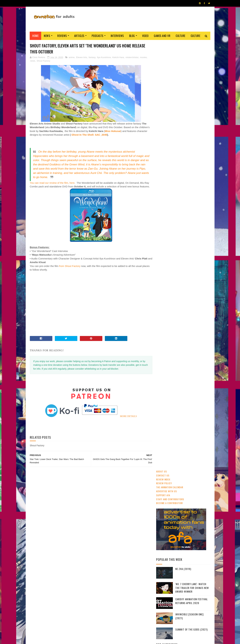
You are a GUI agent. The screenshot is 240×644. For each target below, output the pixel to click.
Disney (189, 233)
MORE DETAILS (127, 416)
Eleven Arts (82, 57)
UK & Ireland (194, 228)
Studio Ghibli (184, 239)
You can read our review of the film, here (52, 183)
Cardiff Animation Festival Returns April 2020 (191, 174)
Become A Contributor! (169, 76)
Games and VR (162, 36)
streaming (172, 228)
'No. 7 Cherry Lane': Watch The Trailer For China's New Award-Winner (192, 161)
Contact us (163, 48)
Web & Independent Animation (172, 245)
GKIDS (160, 233)
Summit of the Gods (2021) (191, 202)
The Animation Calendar (170, 60)
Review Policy (164, 56)
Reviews (62, 36)
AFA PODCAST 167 (165, 456)
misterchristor (132, 57)
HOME (200, 639)
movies (143, 57)
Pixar (193, 245)
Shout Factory (43, 61)
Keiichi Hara (118, 57)
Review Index (163, 52)
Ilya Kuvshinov (104, 57)
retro (161, 263)
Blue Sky (198, 263)
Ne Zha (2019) (183, 142)
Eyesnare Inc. (106, 640)
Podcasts (97, 36)
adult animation (166, 239)
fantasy (92, 57)
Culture (181, 36)
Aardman (177, 257)
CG (183, 228)
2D (181, 233)
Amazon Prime (174, 263)
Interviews (117, 36)
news (33, 61)
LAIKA (187, 263)
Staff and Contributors (170, 72)
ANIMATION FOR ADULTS (80, 640)
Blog (132, 36)
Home (36, 36)
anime (72, 57)
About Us (161, 44)
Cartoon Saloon (182, 251)
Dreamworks (200, 251)
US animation (164, 251)
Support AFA (163, 68)
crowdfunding (192, 257)
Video (145, 36)
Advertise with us (166, 64)
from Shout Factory (70, 266)
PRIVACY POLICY (120, 640)
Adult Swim (163, 257)
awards (200, 233)
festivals (172, 233)
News (47, 36)
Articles (79, 36)
